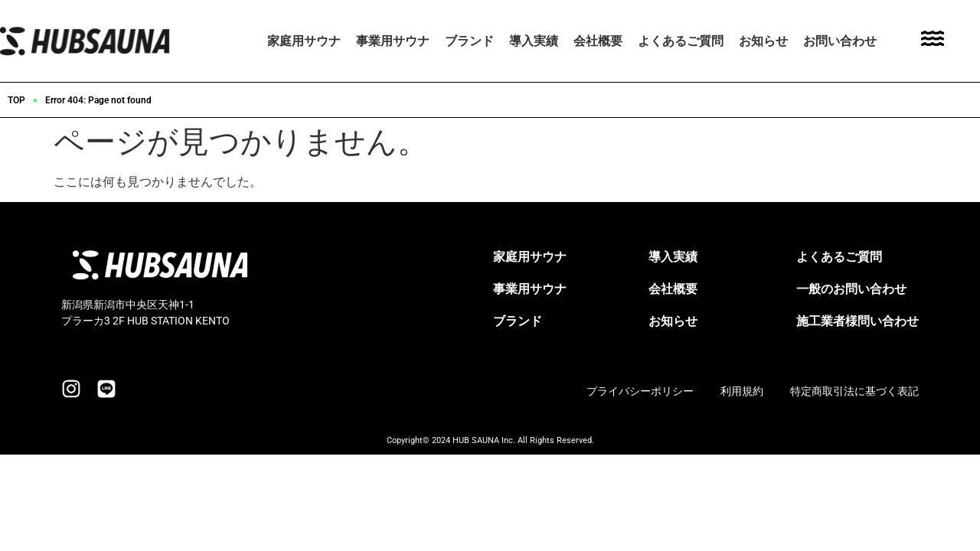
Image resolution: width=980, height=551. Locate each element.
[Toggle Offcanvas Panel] (933, 41)
